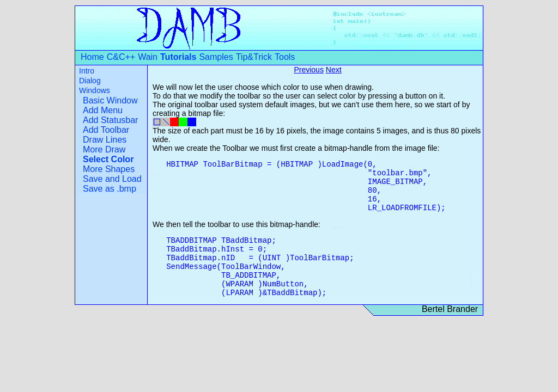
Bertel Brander (450, 309)
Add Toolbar (106, 130)
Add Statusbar (110, 120)
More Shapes (109, 169)
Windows (95, 90)
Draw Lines (105, 140)
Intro (87, 71)
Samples (216, 57)
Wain (148, 57)
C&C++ (121, 57)
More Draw (104, 149)
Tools (285, 57)
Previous (308, 70)
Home (92, 57)
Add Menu (103, 110)
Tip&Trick (254, 57)
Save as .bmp (110, 189)
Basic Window (110, 100)
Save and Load (112, 179)
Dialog (90, 81)
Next (334, 70)
